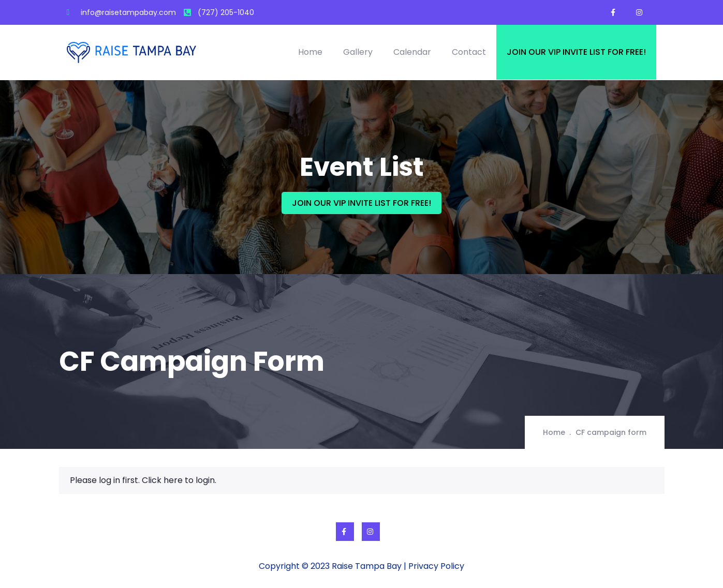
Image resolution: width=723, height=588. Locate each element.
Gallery (358, 52)
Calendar (412, 52)
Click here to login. (179, 480)
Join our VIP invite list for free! (576, 52)
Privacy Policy (436, 566)
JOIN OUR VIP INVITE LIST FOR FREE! (361, 203)
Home (310, 52)
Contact (469, 52)
